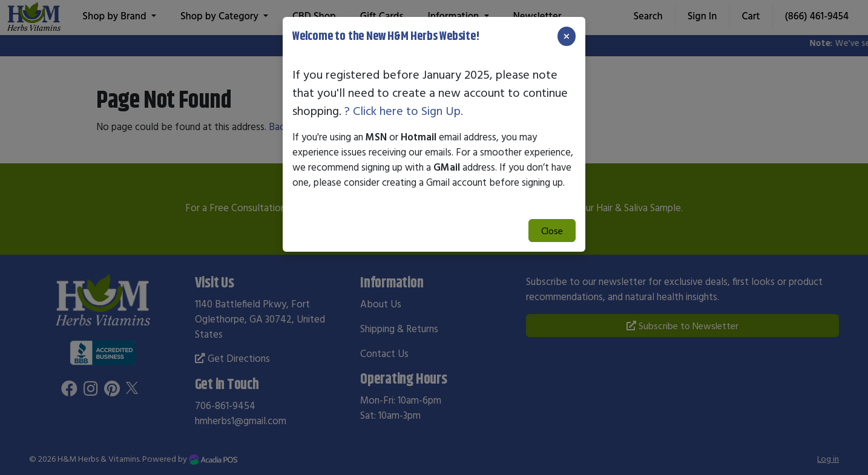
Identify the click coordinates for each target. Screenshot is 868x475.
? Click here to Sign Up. (404, 110)
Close (552, 231)
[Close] (567, 36)
